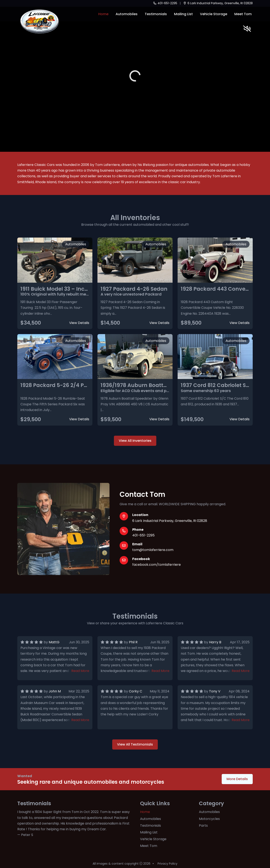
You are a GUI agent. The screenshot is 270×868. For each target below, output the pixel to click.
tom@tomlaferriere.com (153, 550)
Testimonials (156, 14)
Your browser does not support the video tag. (135, 76)
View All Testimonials (135, 744)
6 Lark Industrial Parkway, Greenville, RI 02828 (218, 3)
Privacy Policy (167, 864)
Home (103, 14)
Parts (203, 826)
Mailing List (183, 14)
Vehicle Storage (214, 14)
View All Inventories (135, 441)
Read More (80, 671)
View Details (79, 323)
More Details (237, 779)
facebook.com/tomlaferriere (157, 565)
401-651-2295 (165, 3)
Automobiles (127, 14)
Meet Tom (243, 14)
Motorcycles (209, 819)
